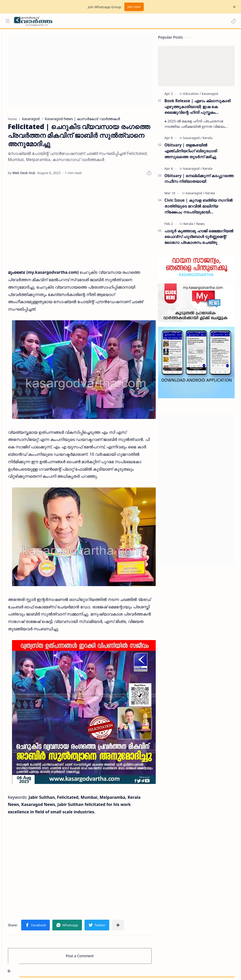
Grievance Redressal (68, 969)
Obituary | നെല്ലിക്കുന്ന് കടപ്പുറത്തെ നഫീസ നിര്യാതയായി (199, 181)
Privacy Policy (37, 969)
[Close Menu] (233, 7)
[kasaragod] (210, 96)
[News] (200, 226)
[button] (232, 21)
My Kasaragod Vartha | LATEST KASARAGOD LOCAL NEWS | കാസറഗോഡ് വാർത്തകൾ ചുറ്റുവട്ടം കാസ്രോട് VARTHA (135, 963)
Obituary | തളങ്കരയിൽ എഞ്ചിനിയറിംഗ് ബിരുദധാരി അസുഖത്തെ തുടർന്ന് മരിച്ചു (191, 153)
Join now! (134, 7)
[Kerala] (207, 140)
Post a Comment (89, 931)
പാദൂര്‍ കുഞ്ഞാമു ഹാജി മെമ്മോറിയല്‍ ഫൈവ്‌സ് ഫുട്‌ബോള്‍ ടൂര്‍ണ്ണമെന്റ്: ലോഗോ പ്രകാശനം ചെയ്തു (199, 239)
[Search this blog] (106, 21)
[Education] (192, 96)
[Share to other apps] (136, 900)
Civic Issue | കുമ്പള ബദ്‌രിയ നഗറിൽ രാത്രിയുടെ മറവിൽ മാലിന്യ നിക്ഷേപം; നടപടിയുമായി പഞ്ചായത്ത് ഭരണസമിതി (198, 208)
